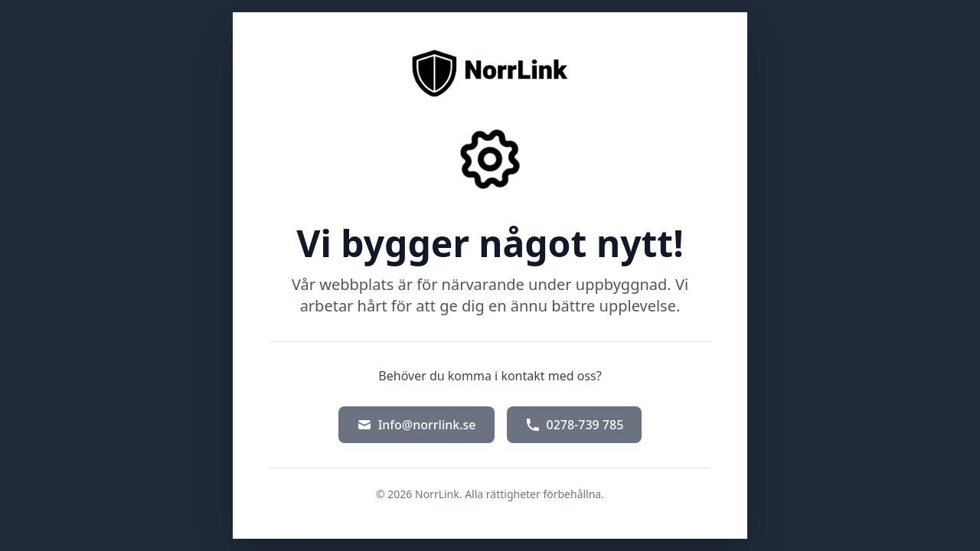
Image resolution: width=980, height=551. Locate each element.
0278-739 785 (575, 425)
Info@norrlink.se (416, 425)
